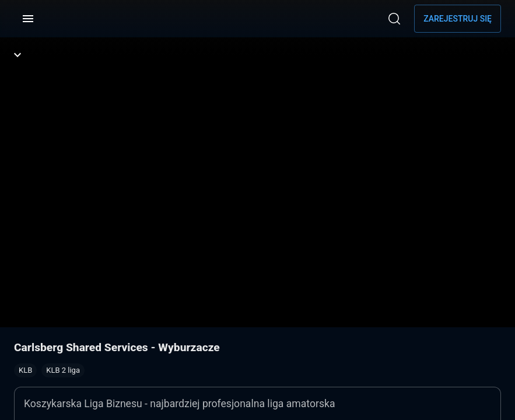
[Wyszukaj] (394, 19)
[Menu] (28, 19)
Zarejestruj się (458, 19)
